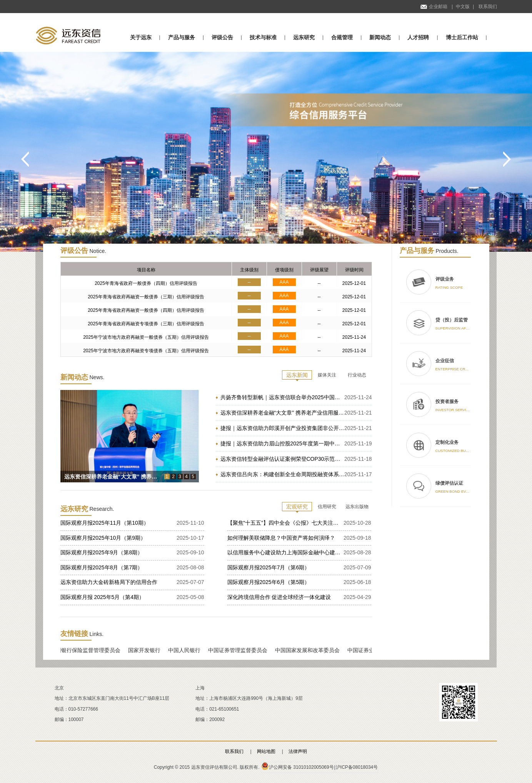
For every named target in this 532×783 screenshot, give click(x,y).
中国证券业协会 (369, 650)
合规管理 (342, 37)
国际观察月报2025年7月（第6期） (269, 567)
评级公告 (222, 37)
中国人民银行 (187, 650)
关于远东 (141, 37)
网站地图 (266, 751)
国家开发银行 (147, 650)
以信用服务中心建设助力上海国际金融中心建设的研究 (285, 552)
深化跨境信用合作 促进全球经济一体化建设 (279, 597)
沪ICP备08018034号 (357, 767)
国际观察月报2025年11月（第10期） (105, 523)
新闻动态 (380, 37)
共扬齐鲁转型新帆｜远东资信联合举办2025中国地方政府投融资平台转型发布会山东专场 (282, 397)
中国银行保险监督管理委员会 (88, 650)
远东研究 (304, 37)
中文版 (463, 7)
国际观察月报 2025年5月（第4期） (103, 597)
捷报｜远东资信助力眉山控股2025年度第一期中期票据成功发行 (282, 443)
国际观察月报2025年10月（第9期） (103, 538)
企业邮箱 (434, 7)
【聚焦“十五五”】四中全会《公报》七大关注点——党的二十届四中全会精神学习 (285, 523)
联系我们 (488, 7)
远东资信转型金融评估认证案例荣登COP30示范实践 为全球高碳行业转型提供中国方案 (282, 459)
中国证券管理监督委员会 (240, 650)
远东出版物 (357, 507)
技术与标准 (263, 37)
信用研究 (327, 507)
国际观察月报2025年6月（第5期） (269, 582)
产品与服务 (182, 37)
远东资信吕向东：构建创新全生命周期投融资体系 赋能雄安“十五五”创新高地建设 (282, 474)
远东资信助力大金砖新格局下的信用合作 (109, 582)
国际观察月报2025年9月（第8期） (102, 552)
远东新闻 (297, 375)
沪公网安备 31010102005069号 (298, 766)
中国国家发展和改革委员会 (310, 650)
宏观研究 (297, 507)
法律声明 (298, 751)
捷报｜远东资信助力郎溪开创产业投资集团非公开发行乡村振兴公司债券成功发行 (282, 428)
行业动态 (357, 375)
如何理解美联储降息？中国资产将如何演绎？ (281, 538)
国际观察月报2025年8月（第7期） (102, 567)
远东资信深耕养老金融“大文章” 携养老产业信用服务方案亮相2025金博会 (282, 413)
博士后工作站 (462, 37)
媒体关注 (327, 375)
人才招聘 (418, 37)
